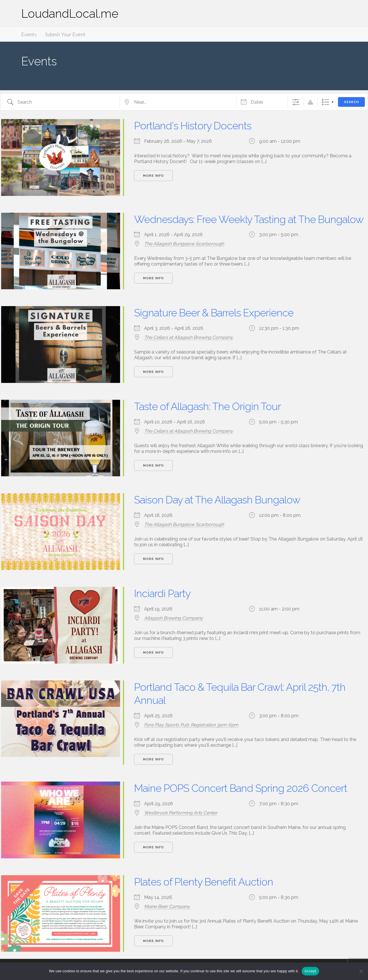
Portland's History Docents (193, 126)
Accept (310, 971)
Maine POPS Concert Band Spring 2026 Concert (241, 788)
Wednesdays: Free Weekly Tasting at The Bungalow (249, 219)
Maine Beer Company (167, 906)
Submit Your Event (65, 34)
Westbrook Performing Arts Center (181, 813)
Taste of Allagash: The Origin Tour (207, 406)
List (326, 102)
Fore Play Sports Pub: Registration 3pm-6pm (191, 725)
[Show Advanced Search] (296, 102)
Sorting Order (310, 102)
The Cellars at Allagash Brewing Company (189, 337)
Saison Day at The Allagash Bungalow (217, 500)
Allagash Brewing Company (174, 618)
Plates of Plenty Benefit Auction (204, 882)
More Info (153, 176)
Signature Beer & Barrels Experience (214, 313)
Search (351, 102)
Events (29, 34)
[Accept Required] (361, 971)
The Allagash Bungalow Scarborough (184, 244)
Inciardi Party (162, 593)
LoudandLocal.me (70, 14)
